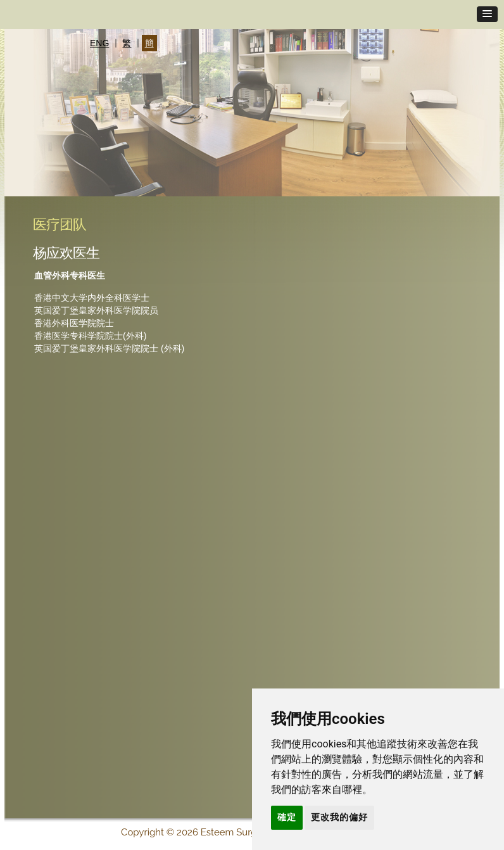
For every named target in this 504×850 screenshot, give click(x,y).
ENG (99, 43)
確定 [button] (287, 817)
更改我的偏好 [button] (339, 817)
